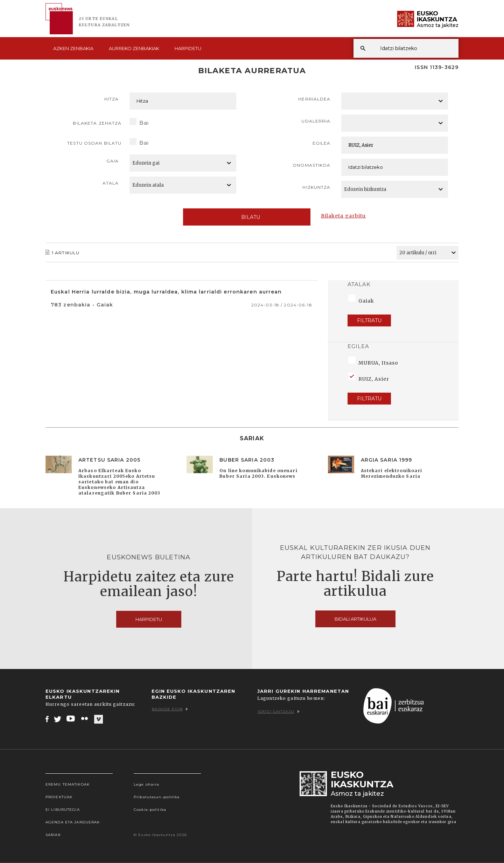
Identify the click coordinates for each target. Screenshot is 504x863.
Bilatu (247, 217)
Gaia (113, 161)
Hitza (112, 99)
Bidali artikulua (355, 619)
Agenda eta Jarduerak (73, 822)
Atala (111, 183)
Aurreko (134, 48)
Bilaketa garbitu (344, 216)
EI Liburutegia (63, 810)
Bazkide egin (170, 709)
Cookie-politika (150, 810)
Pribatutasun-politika (157, 797)
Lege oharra (146, 784)
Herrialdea (314, 99)
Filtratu (369, 320)
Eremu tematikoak (68, 784)
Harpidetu (188, 48)
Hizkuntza (316, 187)
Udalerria (316, 121)
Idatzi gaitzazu (279, 712)
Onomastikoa (311, 165)
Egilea (322, 143)
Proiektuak (59, 797)
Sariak (53, 835)
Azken (73, 48)
